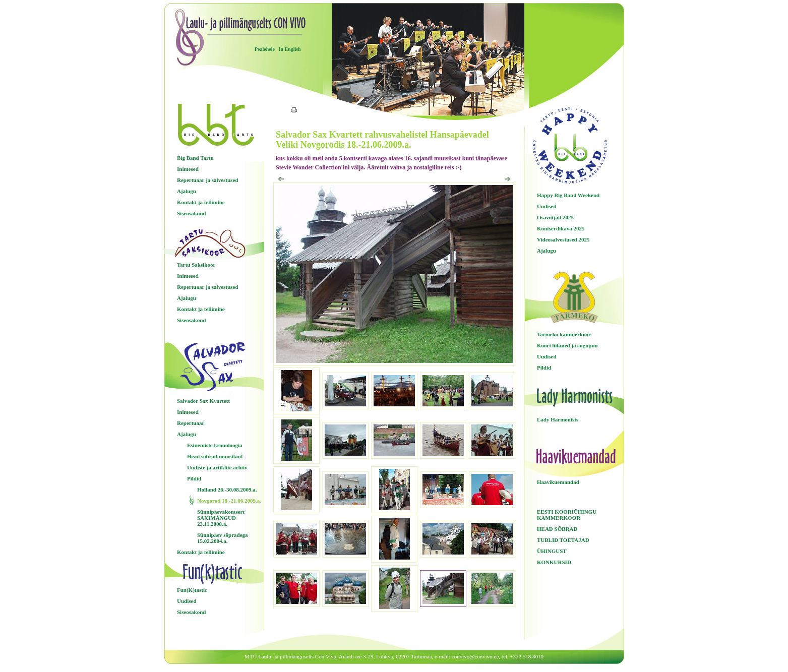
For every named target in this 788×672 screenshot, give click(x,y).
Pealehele (265, 49)
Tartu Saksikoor (196, 265)
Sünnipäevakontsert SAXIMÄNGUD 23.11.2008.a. (221, 518)
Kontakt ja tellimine (201, 202)
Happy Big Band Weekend (568, 195)
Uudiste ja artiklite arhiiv (217, 467)
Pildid (194, 478)
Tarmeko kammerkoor (564, 334)
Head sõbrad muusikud (215, 456)
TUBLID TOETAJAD (563, 540)
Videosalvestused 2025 (563, 239)
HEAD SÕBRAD (557, 529)
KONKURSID (554, 562)
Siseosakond (191, 213)
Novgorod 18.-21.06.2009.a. (229, 501)
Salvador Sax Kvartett (203, 401)
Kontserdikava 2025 (561, 228)
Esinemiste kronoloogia (215, 445)
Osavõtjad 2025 (555, 217)
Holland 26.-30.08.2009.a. (227, 490)
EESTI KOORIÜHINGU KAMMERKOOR (567, 515)
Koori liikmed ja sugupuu (567, 345)
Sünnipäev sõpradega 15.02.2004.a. (223, 538)
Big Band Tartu (195, 158)
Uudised (187, 601)
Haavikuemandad (558, 482)
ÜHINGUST (552, 551)
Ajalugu (187, 191)
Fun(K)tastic (192, 590)
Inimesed (188, 169)
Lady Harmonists (558, 419)
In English (289, 49)
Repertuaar (191, 423)
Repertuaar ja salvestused (207, 180)
